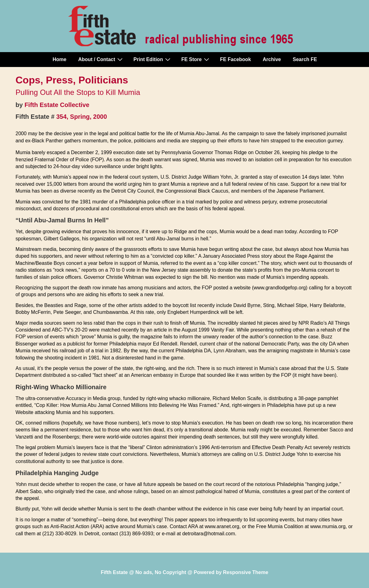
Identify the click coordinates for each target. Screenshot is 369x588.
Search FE (305, 59)
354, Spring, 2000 (81, 117)
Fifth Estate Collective (57, 105)
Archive (272, 59)
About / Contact (101, 59)
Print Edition (153, 59)
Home (60, 59)
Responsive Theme (246, 572)
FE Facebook (236, 59)
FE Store (196, 59)
